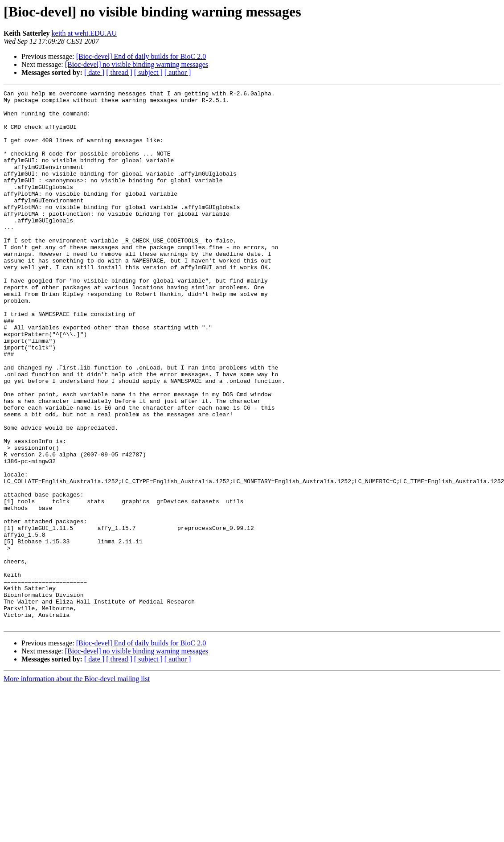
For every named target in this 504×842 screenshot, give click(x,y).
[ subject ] (148, 72)
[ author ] (178, 72)
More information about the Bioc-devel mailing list (77, 786)
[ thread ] (119, 72)
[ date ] (94, 72)
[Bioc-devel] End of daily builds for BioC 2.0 (141, 56)
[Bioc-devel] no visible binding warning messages (137, 64)
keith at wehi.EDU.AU (84, 33)
